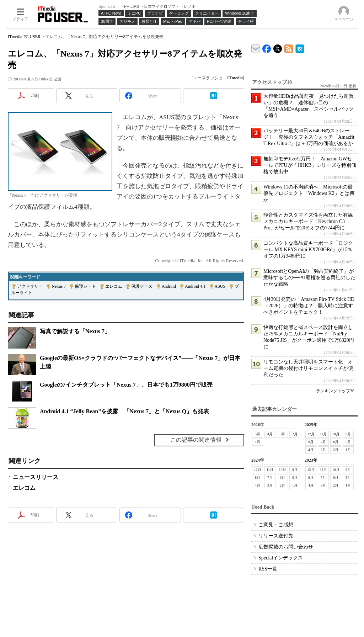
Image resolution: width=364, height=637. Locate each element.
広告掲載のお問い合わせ (286, 547)
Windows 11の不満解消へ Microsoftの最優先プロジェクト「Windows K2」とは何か (309, 193)
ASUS (220, 286)
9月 (348, 434)
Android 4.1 (195, 286)
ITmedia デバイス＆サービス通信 (256, 47)
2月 (295, 434)
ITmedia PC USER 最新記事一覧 (289, 47)
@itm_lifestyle (278, 47)
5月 (258, 434)
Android (169, 286)
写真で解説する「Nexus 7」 (75, 331)
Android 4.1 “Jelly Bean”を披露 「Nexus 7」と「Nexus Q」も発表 (124, 411)
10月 (336, 434)
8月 (311, 442)
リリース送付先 (276, 536)
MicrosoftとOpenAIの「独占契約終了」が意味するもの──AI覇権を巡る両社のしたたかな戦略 (309, 278)
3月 (282, 434)
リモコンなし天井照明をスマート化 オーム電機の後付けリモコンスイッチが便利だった (308, 368)
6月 (336, 442)
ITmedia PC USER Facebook (267, 47)
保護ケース (142, 286)
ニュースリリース (36, 477)
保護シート (85, 286)
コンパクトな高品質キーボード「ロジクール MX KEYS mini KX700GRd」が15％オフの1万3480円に (308, 250)
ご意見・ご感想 (276, 525)
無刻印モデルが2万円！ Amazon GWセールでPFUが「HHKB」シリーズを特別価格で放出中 (310, 165)
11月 (323, 434)
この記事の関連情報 (196, 440)
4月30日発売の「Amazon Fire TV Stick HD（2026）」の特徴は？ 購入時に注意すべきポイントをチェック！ (309, 306)
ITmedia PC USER (24, 37)
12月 (311, 434)
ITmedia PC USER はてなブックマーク (300, 47)
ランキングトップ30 (335, 391)
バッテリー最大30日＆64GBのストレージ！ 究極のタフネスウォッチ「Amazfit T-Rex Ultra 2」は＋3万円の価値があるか (309, 137)
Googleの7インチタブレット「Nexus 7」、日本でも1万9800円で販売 (126, 385)
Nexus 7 (59, 286)
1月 (258, 442)
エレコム (114, 286)
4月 (270, 434)
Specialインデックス (281, 558)
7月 (323, 442)
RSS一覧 (268, 569)
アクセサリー (30, 286)
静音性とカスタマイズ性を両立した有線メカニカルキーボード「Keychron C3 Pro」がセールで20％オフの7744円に (308, 221)
